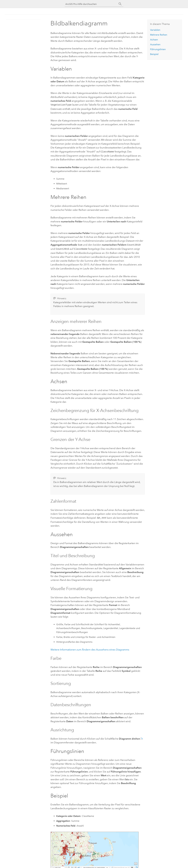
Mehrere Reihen (159, 35)
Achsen (154, 40)
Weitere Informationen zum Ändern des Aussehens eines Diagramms (90, 648)
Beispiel (154, 54)
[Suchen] (120, 4)
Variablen (155, 30)
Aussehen (155, 44)
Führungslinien (158, 49)
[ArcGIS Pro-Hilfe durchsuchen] (91, 4)
